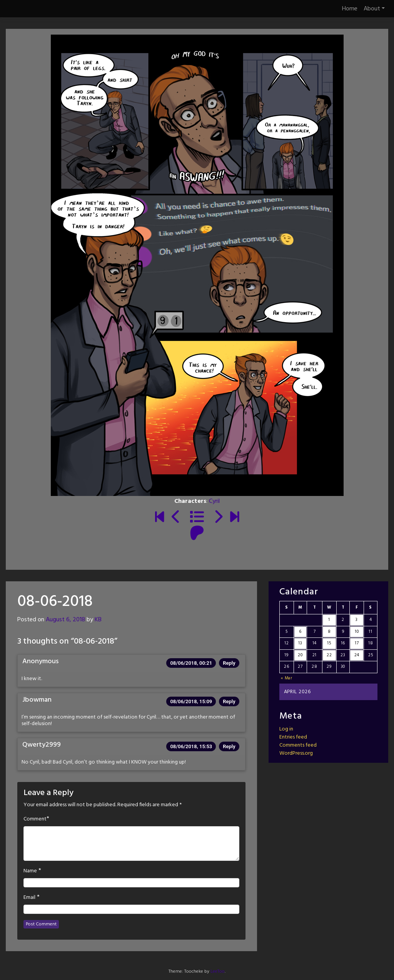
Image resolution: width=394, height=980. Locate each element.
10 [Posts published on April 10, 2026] (357, 632)
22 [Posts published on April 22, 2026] (329, 655)
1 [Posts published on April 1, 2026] (329, 620)
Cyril (214, 501)
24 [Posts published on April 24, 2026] (357, 655)
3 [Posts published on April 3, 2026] (357, 620)
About (374, 9)
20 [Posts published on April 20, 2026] (300, 655)
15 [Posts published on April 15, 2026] (329, 643)
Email (29, 898)
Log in (286, 729)
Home (350, 9)
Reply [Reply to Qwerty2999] (229, 746)
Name (30, 871)
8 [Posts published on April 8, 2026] (329, 632)
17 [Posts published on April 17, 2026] (357, 643)
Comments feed (298, 745)
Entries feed (293, 737)
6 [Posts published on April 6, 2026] (300, 632)
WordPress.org (296, 753)
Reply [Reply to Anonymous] (229, 663)
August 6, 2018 (65, 620)
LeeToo (218, 972)
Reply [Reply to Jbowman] (229, 701)
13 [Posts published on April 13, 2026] (300, 643)
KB (98, 620)
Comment (35, 819)
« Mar (287, 678)
